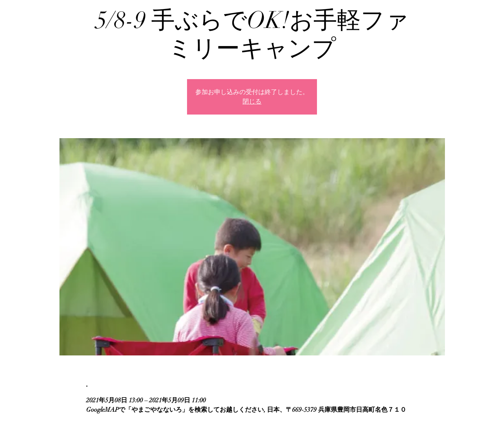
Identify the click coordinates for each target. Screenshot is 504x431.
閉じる (252, 102)
